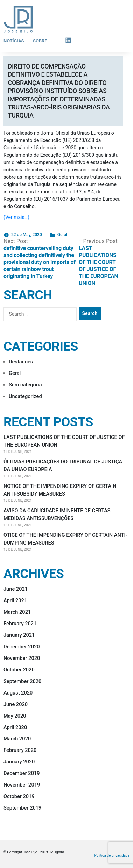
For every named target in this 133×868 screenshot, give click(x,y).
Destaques (21, 362)
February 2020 (20, 750)
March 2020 (17, 739)
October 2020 (19, 670)
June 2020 (16, 704)
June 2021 (16, 589)
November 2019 (22, 785)
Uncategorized (25, 396)
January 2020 (19, 762)
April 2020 (15, 727)
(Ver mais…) (16, 217)
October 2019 (19, 796)
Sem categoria (25, 385)
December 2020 (22, 647)
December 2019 (22, 773)
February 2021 (20, 624)
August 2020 (18, 693)
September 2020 (22, 681)
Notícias (14, 41)
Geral (62, 235)
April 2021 (15, 600)
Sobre (40, 41)
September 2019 (22, 808)
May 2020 (15, 716)
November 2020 (22, 658)
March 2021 (17, 612)
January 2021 (19, 635)
